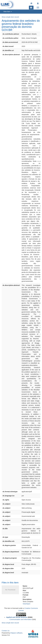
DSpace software (16, 633)
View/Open (27, 604)
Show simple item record (10, 17)
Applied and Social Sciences (17, 617)
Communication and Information (21, 619)
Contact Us (6, 631)
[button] (31, 3)
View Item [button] (8, 12)
